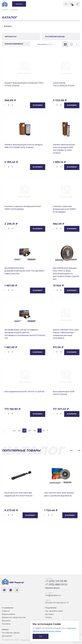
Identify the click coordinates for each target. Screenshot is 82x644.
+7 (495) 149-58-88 (56, 581)
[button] (72, 451)
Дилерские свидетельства (14, 617)
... (9, 431)
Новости (6, 611)
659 (44, 430)
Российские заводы (11, 633)
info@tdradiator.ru (53, 595)
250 (19, 431)
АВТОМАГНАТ (11, 37)
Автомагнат (7, 636)
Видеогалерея (8, 614)
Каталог (5, 630)
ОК (41, 636)
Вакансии (6, 621)
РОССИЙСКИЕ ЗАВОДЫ (55, 37)
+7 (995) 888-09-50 (56, 584)
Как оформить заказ (54, 611)
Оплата (48, 617)
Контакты (6, 624)
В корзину (38, 105)
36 (55, 44)
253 (35, 431)
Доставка (49, 614)
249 (14, 431)
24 (53, 44)
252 (29, 431)
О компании (8, 608)
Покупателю (51, 608)
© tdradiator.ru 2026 (10, 640)
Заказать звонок (52, 588)
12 (51, 44)
